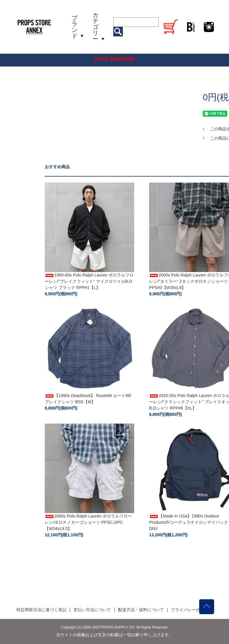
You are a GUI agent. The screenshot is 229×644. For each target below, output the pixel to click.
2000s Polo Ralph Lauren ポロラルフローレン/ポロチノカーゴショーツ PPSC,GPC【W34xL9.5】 (88, 522)
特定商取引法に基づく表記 (41, 610)
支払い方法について (92, 610)
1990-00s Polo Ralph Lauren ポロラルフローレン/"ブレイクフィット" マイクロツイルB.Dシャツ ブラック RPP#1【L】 (89, 281)
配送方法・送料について (141, 610)
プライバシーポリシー (192, 610)
